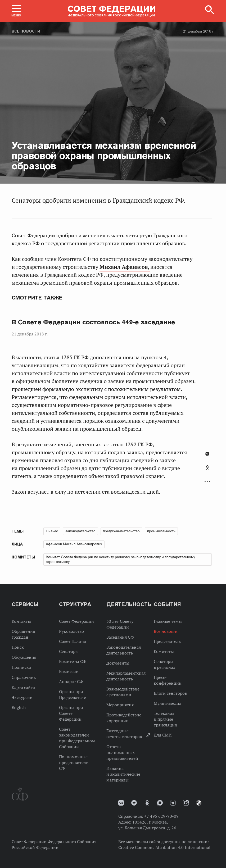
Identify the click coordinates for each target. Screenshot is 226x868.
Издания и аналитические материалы (123, 774)
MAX (160, 803)
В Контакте (207, 454)
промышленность (161, 531)
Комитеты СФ (73, 661)
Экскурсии (22, 697)
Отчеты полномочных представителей (122, 752)
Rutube (186, 803)
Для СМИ (163, 735)
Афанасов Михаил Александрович (74, 544)
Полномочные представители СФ (74, 762)
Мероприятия (120, 705)
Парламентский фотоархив (199, 803)
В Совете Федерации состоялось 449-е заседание (93, 322)
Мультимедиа (168, 703)
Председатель (167, 641)
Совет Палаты (73, 641)
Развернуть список (207, 481)
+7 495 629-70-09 (161, 816)
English (19, 707)
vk (121, 803)
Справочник (24, 677)
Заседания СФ (120, 637)
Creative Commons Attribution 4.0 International (164, 847)
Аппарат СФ (71, 681)
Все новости (26, 31)
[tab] (207, 470)
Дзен (134, 803)
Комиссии (69, 671)
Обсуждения (24, 657)
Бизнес (52, 531)
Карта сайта (23, 687)
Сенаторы (69, 651)
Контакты (21, 621)
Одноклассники (207, 467)
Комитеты (164, 651)
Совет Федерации (76, 621)
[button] (16, 11)
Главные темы (168, 621)
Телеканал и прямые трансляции (166, 719)
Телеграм (173, 803)
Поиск (18, 647)
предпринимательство (121, 531)
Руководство (71, 631)
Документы (118, 663)
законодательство (80, 531)
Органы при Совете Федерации (71, 713)
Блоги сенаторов (170, 693)
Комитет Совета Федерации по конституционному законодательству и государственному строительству (120, 559)
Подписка (21, 667)
